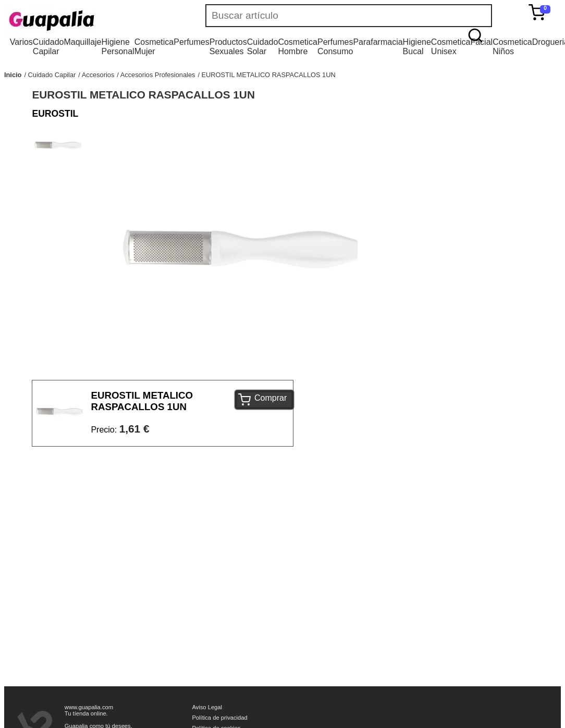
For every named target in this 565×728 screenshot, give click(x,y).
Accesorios (98, 75)
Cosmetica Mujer (154, 47)
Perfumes (191, 42)
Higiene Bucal (417, 47)
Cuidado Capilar (48, 47)
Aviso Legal (207, 707)
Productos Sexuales (228, 47)
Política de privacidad (219, 718)
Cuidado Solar (263, 47)
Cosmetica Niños (512, 47)
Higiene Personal (118, 47)
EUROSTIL (55, 114)
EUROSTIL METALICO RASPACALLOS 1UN (269, 75)
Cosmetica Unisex (451, 47)
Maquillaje (82, 42)
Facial (481, 42)
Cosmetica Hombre (298, 47)
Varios (21, 42)
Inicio (13, 75)
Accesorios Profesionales (158, 75)
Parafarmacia (378, 42)
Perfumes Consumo (335, 47)
